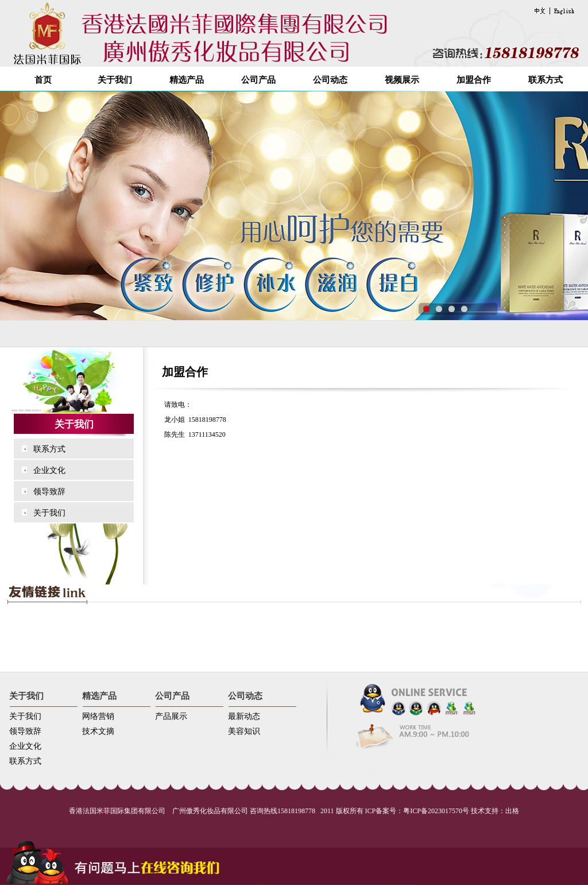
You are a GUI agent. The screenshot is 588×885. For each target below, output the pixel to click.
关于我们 (115, 80)
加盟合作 (474, 80)
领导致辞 (49, 492)
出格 (512, 811)
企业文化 (49, 470)
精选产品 (187, 80)
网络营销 (98, 716)
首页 (43, 80)
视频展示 (402, 80)
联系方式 (546, 80)
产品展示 (171, 716)
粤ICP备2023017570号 (436, 811)
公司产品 (258, 80)
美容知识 (244, 731)
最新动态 (244, 716)
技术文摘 (98, 731)
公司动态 (330, 80)
